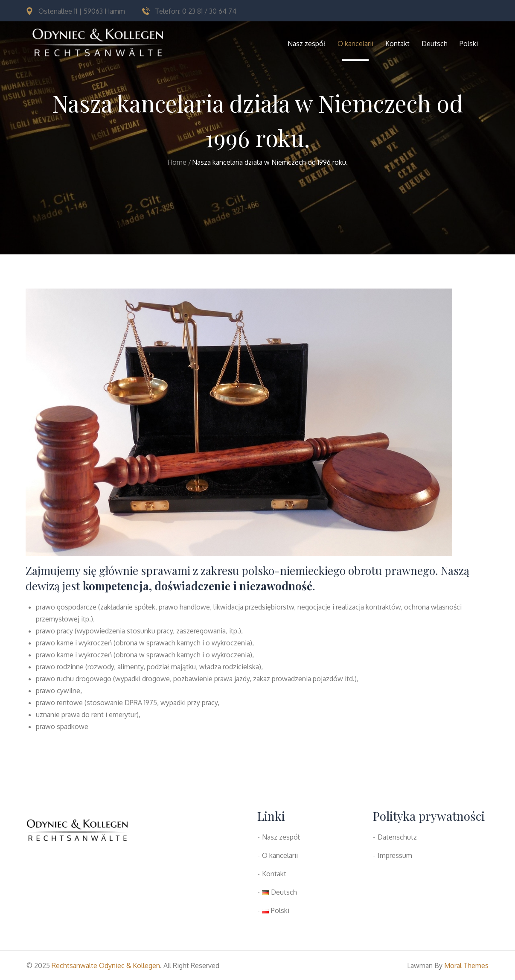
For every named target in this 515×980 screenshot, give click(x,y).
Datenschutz (397, 837)
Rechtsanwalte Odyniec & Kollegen (106, 965)
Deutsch (435, 44)
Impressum (395, 855)
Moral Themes (466, 965)
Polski (469, 44)
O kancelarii (355, 44)
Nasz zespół (307, 44)
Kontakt (397, 44)
